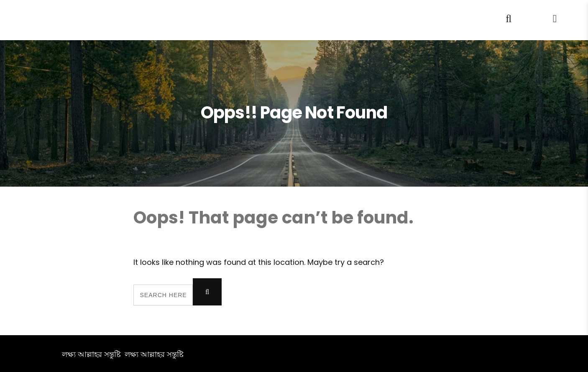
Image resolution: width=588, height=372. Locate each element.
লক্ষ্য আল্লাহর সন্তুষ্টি (91, 354)
